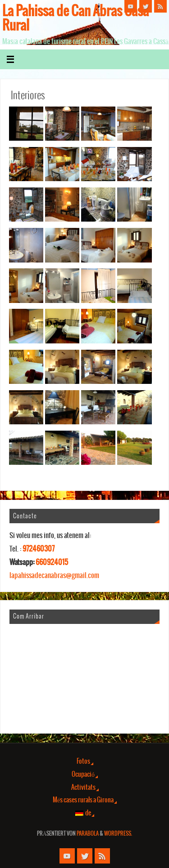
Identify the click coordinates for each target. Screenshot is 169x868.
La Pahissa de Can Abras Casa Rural (75, 19)
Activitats (83, 788)
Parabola (88, 834)
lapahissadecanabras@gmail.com (54, 576)
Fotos (83, 761)
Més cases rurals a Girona (83, 800)
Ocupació (83, 775)
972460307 (39, 549)
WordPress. (118, 834)
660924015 (52, 562)
